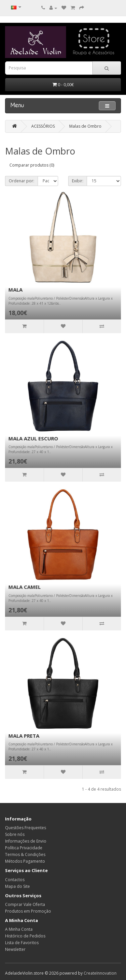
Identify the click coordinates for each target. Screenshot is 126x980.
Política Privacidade (24, 848)
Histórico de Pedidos (25, 936)
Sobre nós (15, 834)
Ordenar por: (22, 181)
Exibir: (78, 181)
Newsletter (15, 949)
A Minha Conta (19, 929)
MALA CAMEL (25, 587)
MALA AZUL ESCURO (33, 438)
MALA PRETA (24, 736)
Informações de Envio (26, 841)
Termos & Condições (25, 854)
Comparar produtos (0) (32, 165)
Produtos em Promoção (28, 911)
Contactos (15, 880)
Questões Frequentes (26, 828)
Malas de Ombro (85, 126)
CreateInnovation (100, 973)
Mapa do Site (17, 886)
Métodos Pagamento (25, 861)
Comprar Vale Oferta (25, 904)
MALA (15, 290)
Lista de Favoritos (22, 943)
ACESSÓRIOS (43, 126)
